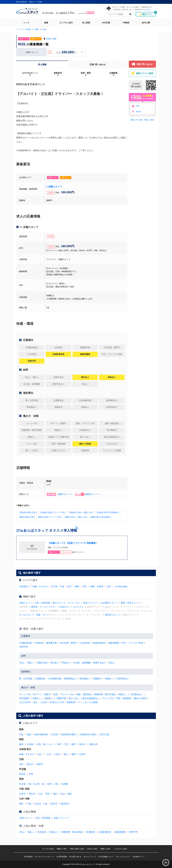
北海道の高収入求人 (28, 512)
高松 (55, 794)
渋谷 (21, 734)
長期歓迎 (71, 702)
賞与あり (55, 663)
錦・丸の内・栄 (36, 784)
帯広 (85, 586)
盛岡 (74, 754)
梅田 (21, 744)
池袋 (29, 734)
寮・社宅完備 (26, 679)
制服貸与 (97, 679)
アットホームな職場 (88, 702)
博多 (21, 804)
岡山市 (32, 794)
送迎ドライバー (91, 603)
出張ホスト (65, 607)
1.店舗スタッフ (54, 187)
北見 (109, 586)
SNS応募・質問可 (68, 643)
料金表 (138, 112)
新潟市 (22, 774)
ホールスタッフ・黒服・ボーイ (34, 615)
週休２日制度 (140, 698)
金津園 (65, 784)
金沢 (21, 764)
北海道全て (24, 586)
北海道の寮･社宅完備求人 (108, 512)
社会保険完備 (55, 679)
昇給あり (66, 663)
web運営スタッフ (109, 603)
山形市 (82, 754)
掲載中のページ (59, 494)
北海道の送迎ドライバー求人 (53, 512)
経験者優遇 (114, 643)
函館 (55, 39)
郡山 (66, 754)
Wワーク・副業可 (42, 694)
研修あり (109, 679)
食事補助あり (70, 679)
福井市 (40, 764)
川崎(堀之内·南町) (88, 734)
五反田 (55, 734)
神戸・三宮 (63, 744)
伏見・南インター (45, 744)
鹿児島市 (65, 804)
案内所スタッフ (113, 615)
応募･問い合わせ (98, 64)
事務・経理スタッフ (130, 603)
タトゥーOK (25, 694)
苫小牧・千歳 (57, 586)
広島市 (22, 794)
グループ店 (108, 698)
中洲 (29, 804)
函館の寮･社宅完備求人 (101, 517)
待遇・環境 (86, 73)
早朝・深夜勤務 (123, 698)
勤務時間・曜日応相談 (105, 694)
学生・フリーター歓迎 (133, 643)
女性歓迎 (39, 643)
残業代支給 (42, 663)
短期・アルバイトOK (64, 694)
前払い (112, 663)
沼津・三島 (53, 784)
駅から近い (74, 698)
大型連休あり (136, 694)
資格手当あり (100, 663)
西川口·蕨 (105, 734)
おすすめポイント (30, 73)
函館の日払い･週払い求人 (76, 517)
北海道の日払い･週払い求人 (81, 512)
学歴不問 (23, 647)
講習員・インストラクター (44, 607)
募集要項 (58, 73)
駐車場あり (85, 679)
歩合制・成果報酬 (82, 663)
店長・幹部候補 (42, 603)
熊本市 (54, 804)
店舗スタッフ (26, 603)
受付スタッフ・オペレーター (66, 603)
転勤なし (37, 698)
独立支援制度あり (91, 698)
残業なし (123, 694)
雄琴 (74, 744)
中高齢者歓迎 (26, 643)
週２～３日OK (40, 702)
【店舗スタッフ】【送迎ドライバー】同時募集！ (73, 543)
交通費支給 (40, 679)
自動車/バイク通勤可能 (55, 698)
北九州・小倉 (41, 804)
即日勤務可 (24, 698)
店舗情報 (113, 73)
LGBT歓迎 (85, 643)
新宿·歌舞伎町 (41, 734)
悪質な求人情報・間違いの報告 (142, 120)
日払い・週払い (27, 663)
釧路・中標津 (97, 586)
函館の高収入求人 (27, 517)
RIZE (138, 106)
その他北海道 (121, 586)
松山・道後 (66, 794)
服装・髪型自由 (84, 694)
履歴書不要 (52, 643)
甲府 (31, 774)
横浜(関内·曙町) (69, 734)
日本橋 (30, 744)
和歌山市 (93, 744)
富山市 (30, 764)
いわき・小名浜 (53, 754)
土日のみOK (25, 702)
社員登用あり (123, 679)
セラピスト (78, 607)
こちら (148, 9)
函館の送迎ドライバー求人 (50, 517)
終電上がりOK (57, 702)
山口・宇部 (44, 794)
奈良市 (82, 744)
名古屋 (22, 784)
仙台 (40, 754)
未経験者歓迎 (99, 643)
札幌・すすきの (40, 586)
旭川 (69, 586)
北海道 (48, 39)
